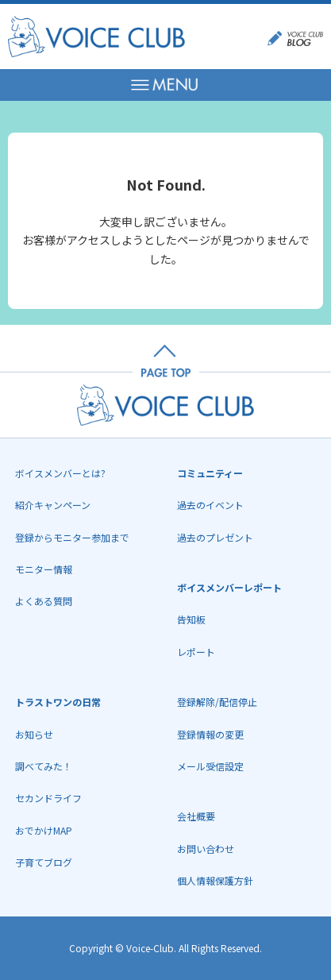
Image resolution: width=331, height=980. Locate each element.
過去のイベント (210, 505)
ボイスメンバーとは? (60, 473)
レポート (196, 652)
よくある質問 (44, 601)
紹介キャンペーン (53, 505)
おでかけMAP (44, 830)
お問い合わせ (206, 849)
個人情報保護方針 (215, 880)
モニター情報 (44, 569)
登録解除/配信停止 (217, 702)
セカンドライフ (48, 798)
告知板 (191, 619)
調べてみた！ (44, 766)
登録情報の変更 (210, 734)
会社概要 (196, 816)
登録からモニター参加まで (72, 537)
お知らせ (34, 734)
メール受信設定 (210, 766)
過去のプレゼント (215, 537)
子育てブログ (44, 862)
